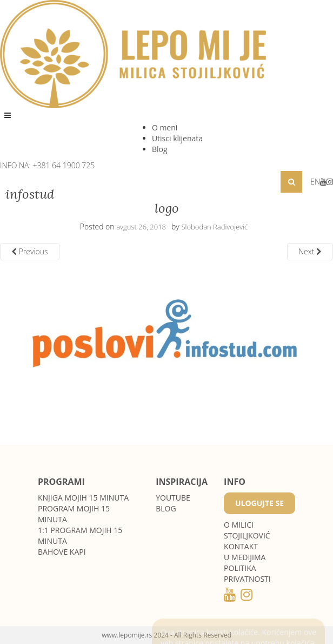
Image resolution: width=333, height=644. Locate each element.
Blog (160, 149)
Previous (30, 251)
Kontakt (241, 546)
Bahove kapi (62, 552)
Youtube (173, 498)
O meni (165, 127)
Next (310, 251)
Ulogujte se (259, 503)
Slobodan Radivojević (214, 227)
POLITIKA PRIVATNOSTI (247, 573)
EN (315, 182)
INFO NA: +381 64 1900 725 (47, 165)
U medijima (245, 557)
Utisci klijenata (177, 138)
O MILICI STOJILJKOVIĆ (247, 530)
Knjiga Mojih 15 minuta (83, 498)
